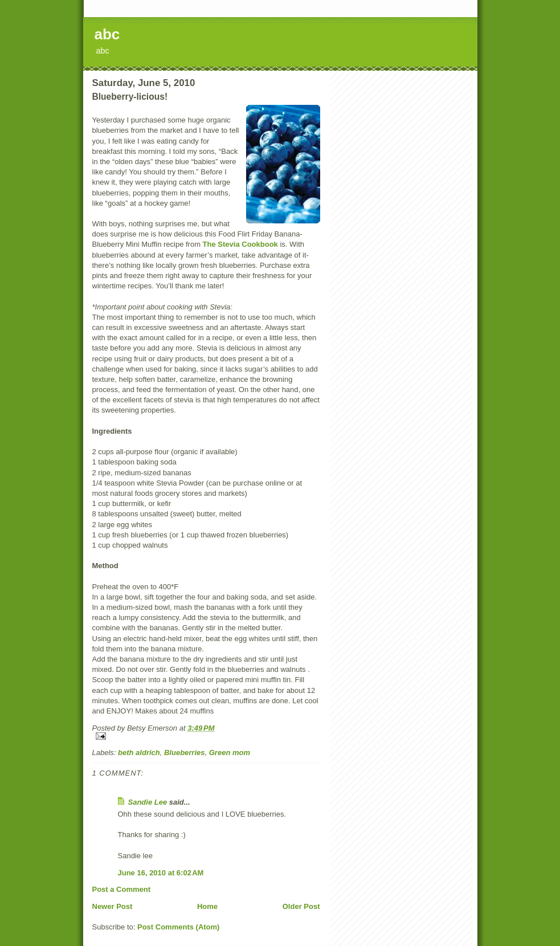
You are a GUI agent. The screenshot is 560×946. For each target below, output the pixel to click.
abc (107, 34)
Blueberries (185, 753)
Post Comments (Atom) (178, 927)
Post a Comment (122, 889)
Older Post (301, 906)
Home (207, 906)
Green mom (230, 753)
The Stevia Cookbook (240, 244)
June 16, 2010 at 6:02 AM (161, 873)
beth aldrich (139, 753)
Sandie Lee (148, 802)
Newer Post (113, 906)
